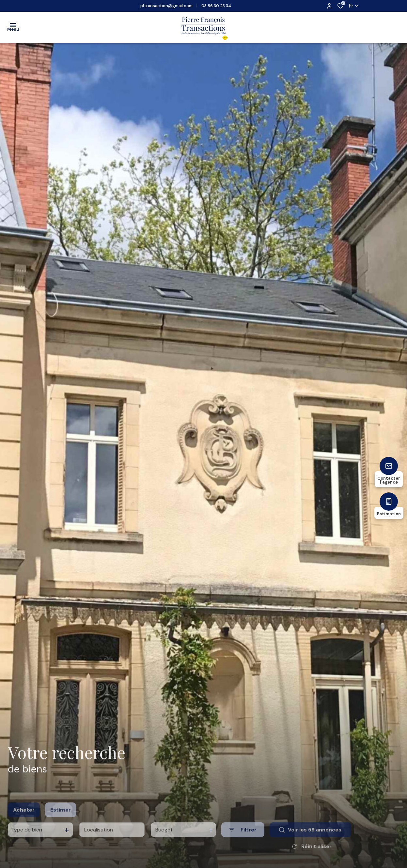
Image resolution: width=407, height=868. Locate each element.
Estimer (61, 817)
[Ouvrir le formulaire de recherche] (243, 837)
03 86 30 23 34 (216, 6)
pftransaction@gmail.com (166, 6)
